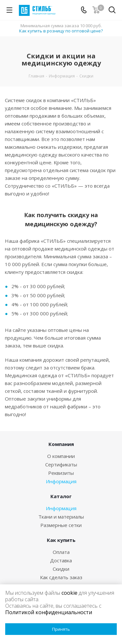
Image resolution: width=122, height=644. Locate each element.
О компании (61, 456)
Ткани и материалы (61, 517)
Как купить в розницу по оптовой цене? (61, 31)
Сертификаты (61, 464)
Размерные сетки (61, 525)
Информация (61, 481)
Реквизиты (61, 473)
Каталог (61, 496)
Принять (61, 629)
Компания (61, 444)
